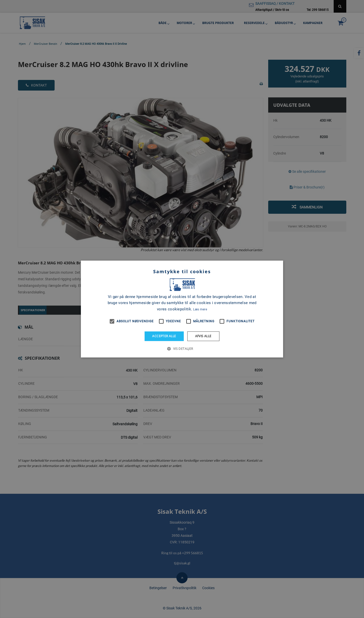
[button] (182, 349)
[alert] (182, 309)
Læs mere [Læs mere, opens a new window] (200, 309)
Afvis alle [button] (203, 336)
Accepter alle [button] (164, 336)
